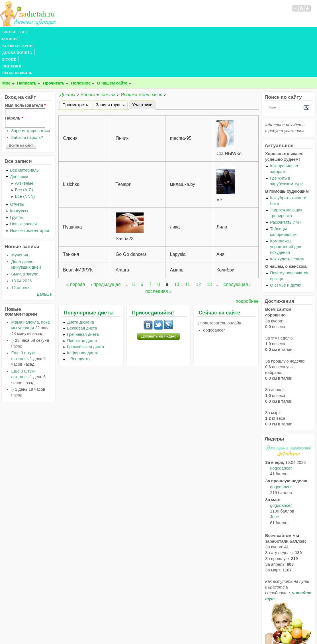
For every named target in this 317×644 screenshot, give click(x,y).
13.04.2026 (22, 240)
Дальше (44, 253)
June (274, 476)
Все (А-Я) (24, 149)
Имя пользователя (25, 64)
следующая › (237, 243)
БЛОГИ (9, 32)
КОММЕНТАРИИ (64, 32)
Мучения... (22, 214)
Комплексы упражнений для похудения (286, 206)
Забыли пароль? (27, 96)
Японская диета (98, 54)
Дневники (19, 136)
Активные (24, 142)
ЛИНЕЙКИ (148, 32)
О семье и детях (286, 244)
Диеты (68, 54)
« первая (76, 243)
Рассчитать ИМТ (286, 181)
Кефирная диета (83, 312)
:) (13, 299)
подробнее (247, 260)
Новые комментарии (29, 190)
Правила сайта (131, 628)
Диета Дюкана (80, 281)
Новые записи (23, 183)
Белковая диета (82, 287)
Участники (144, 63)
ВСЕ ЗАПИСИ (32, 32)
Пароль (14, 77)
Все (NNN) (25, 155)
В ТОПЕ (126, 32)
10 (177, 243)
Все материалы (25, 129)
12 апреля (21, 247)
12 (199, 243)
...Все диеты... (80, 318)
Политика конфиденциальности (171, 628)
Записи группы (110, 64)
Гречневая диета (83, 293)
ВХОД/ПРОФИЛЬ (177, 32)
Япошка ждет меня (142, 54)
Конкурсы (19, 170)
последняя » (158, 250)
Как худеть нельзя (287, 218)
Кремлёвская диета (85, 306)
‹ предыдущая (106, 243)
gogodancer (281, 427)
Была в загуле (25, 233)
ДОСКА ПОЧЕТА (100, 32)
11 (187, 243)
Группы (17, 176)
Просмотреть (75, 64)
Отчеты (17, 163)
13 (209, 243)
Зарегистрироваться (31, 90)
